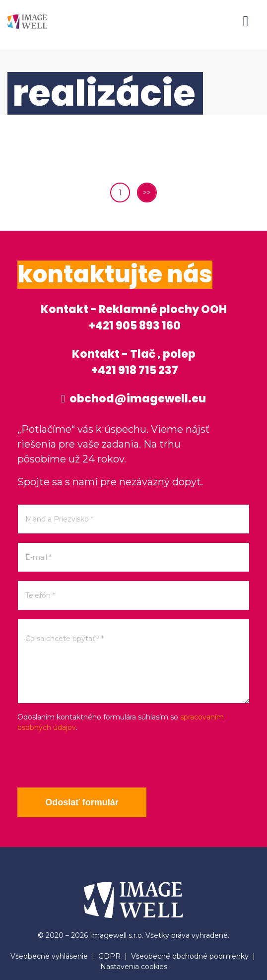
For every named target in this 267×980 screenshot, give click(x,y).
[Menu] (246, 21)
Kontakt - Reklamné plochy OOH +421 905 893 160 (134, 318)
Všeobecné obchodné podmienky (190, 956)
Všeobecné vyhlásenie (49, 956)
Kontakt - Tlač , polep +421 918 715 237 (134, 362)
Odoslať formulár (82, 802)
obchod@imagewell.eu (133, 399)
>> (147, 193)
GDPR (109, 956)
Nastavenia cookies (134, 967)
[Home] (27, 21)
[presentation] (93, 760)
